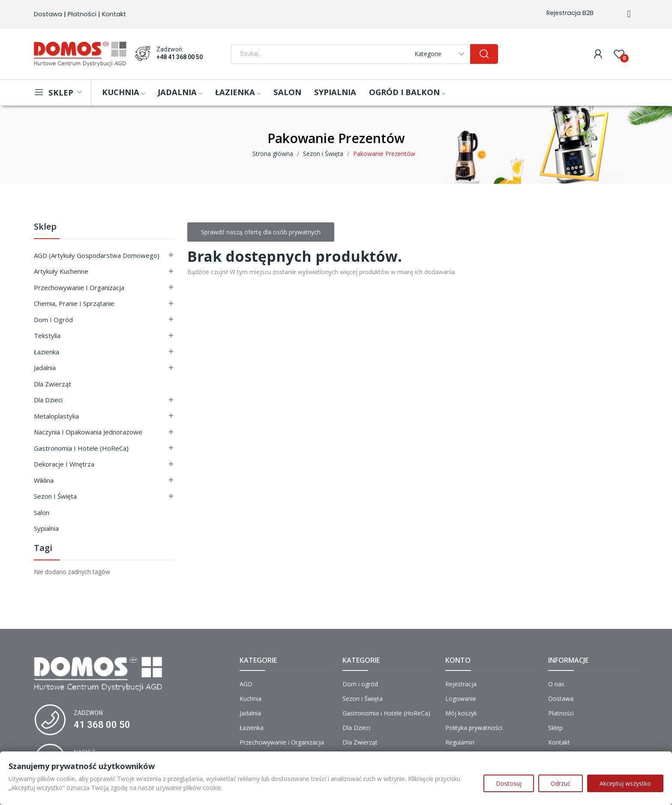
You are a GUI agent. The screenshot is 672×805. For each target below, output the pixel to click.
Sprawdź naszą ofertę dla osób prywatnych (261, 232)
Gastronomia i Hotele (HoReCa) (81, 448)
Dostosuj (509, 783)
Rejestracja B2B (570, 13)
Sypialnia (46, 528)
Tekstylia (47, 335)
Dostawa (48, 14)
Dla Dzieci (48, 400)
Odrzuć (561, 783)
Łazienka (46, 352)
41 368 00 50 (102, 725)
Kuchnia (250, 699)
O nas (556, 684)
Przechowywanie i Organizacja (79, 287)
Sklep (45, 227)
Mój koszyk (461, 713)
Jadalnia (45, 368)
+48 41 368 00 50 (180, 57)
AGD (246, 684)
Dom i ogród (53, 320)
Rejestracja (461, 684)
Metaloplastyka (56, 416)
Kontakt (114, 14)
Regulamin (460, 742)
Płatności (82, 14)
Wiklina (44, 480)
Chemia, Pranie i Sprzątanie (74, 303)
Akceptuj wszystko (625, 783)
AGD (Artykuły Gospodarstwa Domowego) (97, 255)
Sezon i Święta (55, 496)
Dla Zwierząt (52, 384)
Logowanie (461, 699)
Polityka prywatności (474, 728)
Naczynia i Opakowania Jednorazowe (88, 432)
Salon (42, 512)
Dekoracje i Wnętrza (64, 464)
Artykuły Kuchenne (61, 271)
